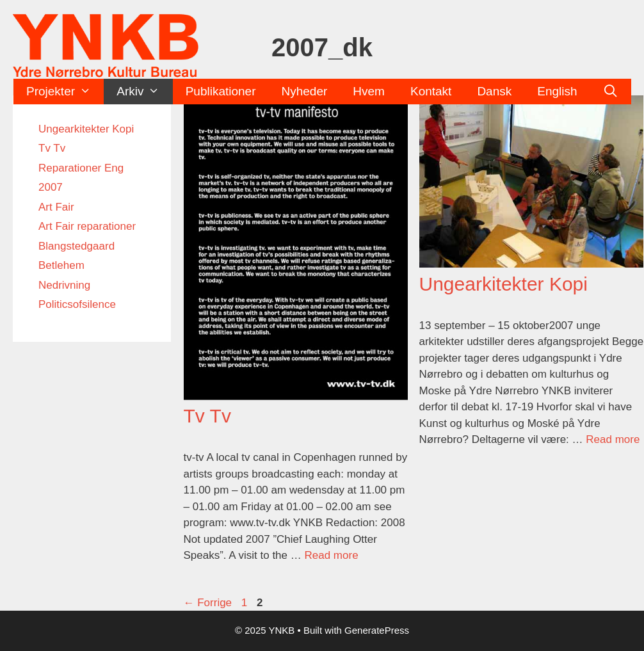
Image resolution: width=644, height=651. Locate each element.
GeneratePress (377, 630)
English (557, 91)
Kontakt (431, 91)
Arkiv (144, 92)
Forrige (208, 603)
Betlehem (61, 265)
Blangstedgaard (76, 246)
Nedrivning (64, 285)
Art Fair (56, 207)
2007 (51, 187)
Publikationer (221, 91)
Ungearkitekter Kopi (503, 284)
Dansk (494, 91)
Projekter (65, 92)
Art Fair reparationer (87, 226)
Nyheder (305, 91)
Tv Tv (207, 416)
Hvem (369, 91)
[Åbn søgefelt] (611, 92)
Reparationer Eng (81, 168)
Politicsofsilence (77, 304)
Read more (331, 555)
